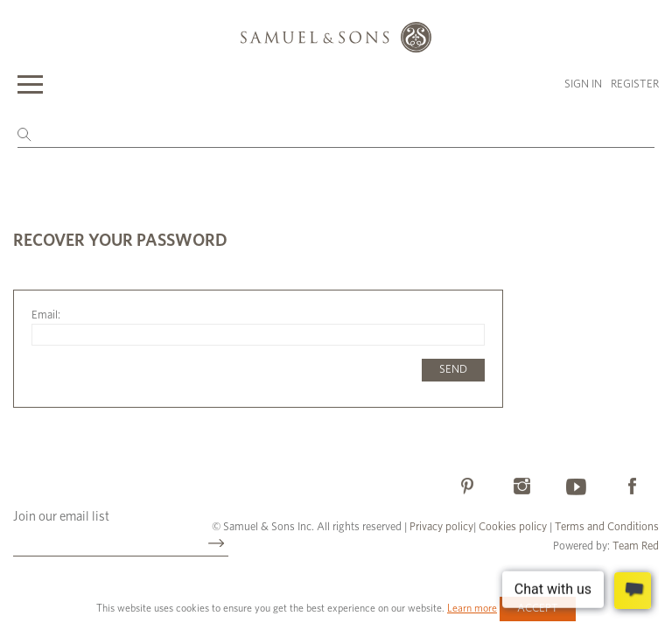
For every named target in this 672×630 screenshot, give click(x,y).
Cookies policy (513, 527)
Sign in (583, 84)
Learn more (472, 608)
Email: (46, 315)
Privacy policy (441, 527)
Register (635, 84)
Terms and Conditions (605, 527)
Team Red (636, 546)
